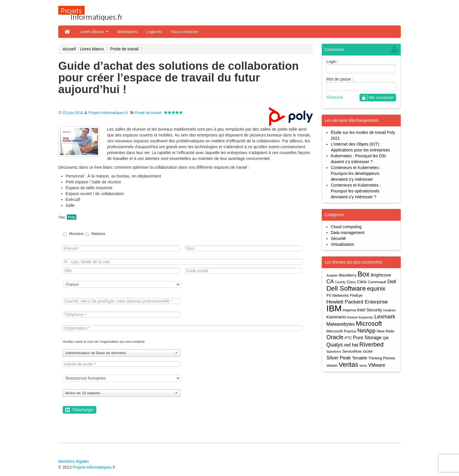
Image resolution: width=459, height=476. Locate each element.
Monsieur (76, 234)
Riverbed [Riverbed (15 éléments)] (372, 344)
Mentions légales (74, 461)
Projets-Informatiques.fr (108, 113)
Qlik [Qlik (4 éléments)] (386, 338)
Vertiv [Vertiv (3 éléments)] (363, 366)
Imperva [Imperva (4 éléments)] (349, 310)
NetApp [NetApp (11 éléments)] (366, 331)
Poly (72, 217)
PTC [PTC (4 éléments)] (348, 338)
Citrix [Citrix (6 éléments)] (362, 282)
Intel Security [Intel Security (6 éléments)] (369, 310)
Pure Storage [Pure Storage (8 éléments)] (367, 337)
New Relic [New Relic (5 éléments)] (386, 331)
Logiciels (154, 32)
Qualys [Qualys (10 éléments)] (335, 345)
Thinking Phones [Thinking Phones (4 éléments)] (382, 358)
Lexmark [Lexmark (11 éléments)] (385, 317)
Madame (98, 234)
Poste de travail (124, 49)
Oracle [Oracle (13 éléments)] (335, 337)
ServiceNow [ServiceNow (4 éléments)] (352, 352)
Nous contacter (185, 32)
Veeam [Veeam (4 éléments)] (332, 366)
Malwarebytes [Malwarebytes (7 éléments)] (341, 324)
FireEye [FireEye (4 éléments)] (356, 296)
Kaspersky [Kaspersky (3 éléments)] (366, 317)
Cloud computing (346, 227)
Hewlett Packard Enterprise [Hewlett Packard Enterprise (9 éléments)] (357, 302)
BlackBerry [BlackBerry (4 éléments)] (348, 275)
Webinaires (127, 32)
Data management (348, 233)
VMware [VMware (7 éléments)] (377, 365)
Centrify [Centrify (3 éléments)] (340, 282)
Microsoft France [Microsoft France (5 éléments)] (341, 331)
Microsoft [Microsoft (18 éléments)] (369, 324)
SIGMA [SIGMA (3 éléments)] (368, 352)
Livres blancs (94, 32)
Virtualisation (342, 244)
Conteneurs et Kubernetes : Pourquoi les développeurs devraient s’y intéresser (356, 173)
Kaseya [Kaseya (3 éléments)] (352, 317)
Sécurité (338, 238)
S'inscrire (335, 97)
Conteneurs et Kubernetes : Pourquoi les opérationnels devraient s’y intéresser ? (356, 191)
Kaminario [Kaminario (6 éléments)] (336, 317)
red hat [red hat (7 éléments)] (351, 345)
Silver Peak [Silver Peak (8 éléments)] (339, 358)
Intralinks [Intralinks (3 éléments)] (389, 310)
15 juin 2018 (73, 113)
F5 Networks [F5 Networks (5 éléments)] (338, 295)
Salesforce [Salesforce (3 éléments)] (334, 352)
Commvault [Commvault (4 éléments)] (377, 282)
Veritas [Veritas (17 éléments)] (348, 365)
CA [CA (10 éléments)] (330, 281)
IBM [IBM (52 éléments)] (334, 308)
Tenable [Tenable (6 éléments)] (359, 358)
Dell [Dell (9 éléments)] (392, 281)
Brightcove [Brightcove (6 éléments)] (381, 275)
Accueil (69, 49)
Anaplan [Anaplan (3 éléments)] (332, 275)
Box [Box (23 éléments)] (364, 274)
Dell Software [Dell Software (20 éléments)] (346, 288)
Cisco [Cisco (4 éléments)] (351, 282)
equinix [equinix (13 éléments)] (376, 289)
